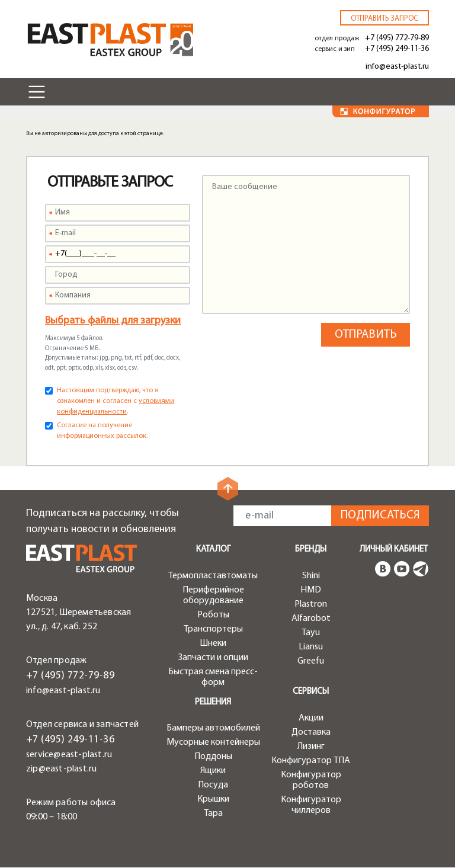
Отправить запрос (384, 19)
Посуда (213, 785)
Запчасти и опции (213, 658)
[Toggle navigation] (37, 92)
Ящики (213, 771)
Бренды (311, 550)
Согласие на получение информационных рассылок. (102, 431)
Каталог (213, 550)
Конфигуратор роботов (311, 780)
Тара (213, 813)
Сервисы (311, 692)
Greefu (311, 661)
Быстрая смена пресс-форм (213, 677)
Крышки (213, 799)
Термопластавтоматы (213, 576)
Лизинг (311, 747)
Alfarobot (311, 619)
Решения (213, 702)
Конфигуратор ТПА (311, 761)
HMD (311, 590)
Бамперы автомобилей (213, 728)
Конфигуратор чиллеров (311, 805)
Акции (311, 718)
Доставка (311, 732)
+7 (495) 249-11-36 (397, 49)
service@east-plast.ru (69, 755)
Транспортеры (213, 629)
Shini (311, 576)
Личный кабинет (394, 550)
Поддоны (213, 757)
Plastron (311, 604)
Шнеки (213, 643)
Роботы (213, 615)
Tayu (311, 633)
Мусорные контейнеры (213, 742)
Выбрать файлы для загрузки (113, 321)
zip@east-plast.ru (61, 769)
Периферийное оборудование (213, 595)
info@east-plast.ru (397, 67)
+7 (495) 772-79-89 (397, 38)
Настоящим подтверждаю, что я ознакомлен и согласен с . (116, 401)
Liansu (311, 647)
